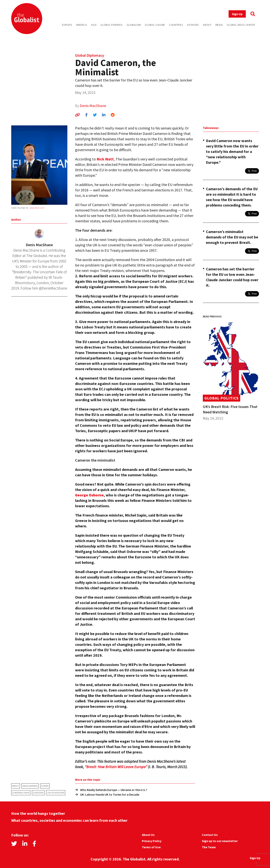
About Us (148, 835)
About (207, 25)
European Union (21, 793)
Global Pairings (112, 25)
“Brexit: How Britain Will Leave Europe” (116, 767)
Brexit (16, 786)
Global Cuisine (155, 25)
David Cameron (30, 786)
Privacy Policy (152, 841)
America (82, 25)
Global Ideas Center (241, 25)
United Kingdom (56, 793)
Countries (176, 25)
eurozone (38, 793)
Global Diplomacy (90, 55)
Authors (193, 25)
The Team (209, 847)
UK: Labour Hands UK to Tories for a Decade (107, 794)
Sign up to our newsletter (220, 841)
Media (219, 25)
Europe (67, 25)
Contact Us (210, 835)
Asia (94, 25)
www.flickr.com (37, 208)
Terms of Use (151, 847)
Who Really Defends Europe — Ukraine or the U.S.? (111, 790)
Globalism (134, 25)
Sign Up (237, 14)
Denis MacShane (93, 106)
